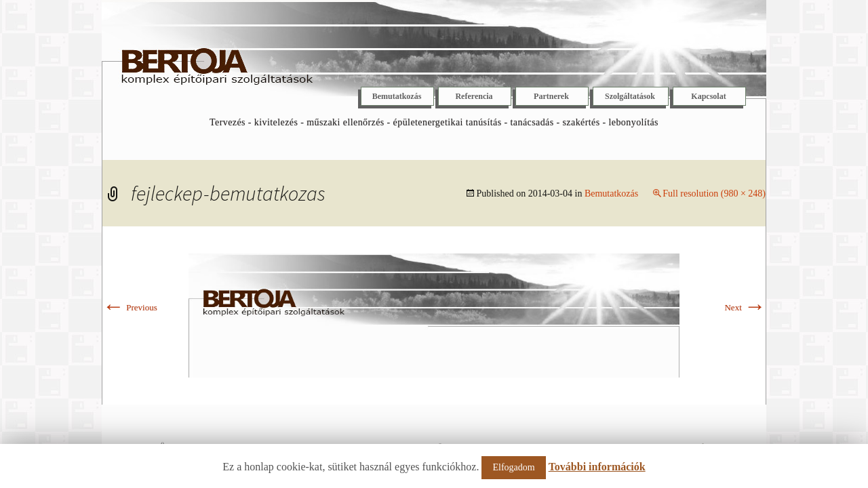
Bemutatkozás (397, 96)
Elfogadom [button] (513, 467)
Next (745, 307)
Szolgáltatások (630, 96)
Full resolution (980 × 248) (714, 194)
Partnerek (551, 96)
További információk (597, 467)
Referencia (474, 96)
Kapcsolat (708, 96)
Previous (130, 307)
